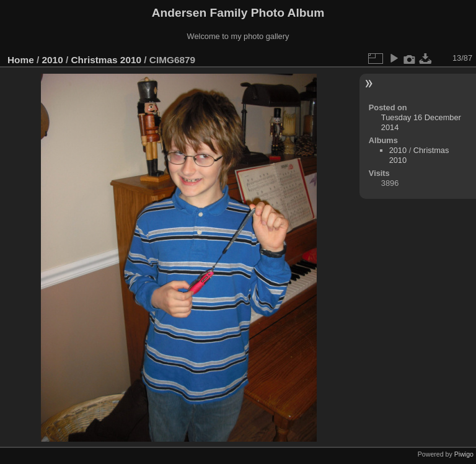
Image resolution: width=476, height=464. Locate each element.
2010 (53, 60)
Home (21, 60)
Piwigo (464, 454)
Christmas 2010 (106, 60)
